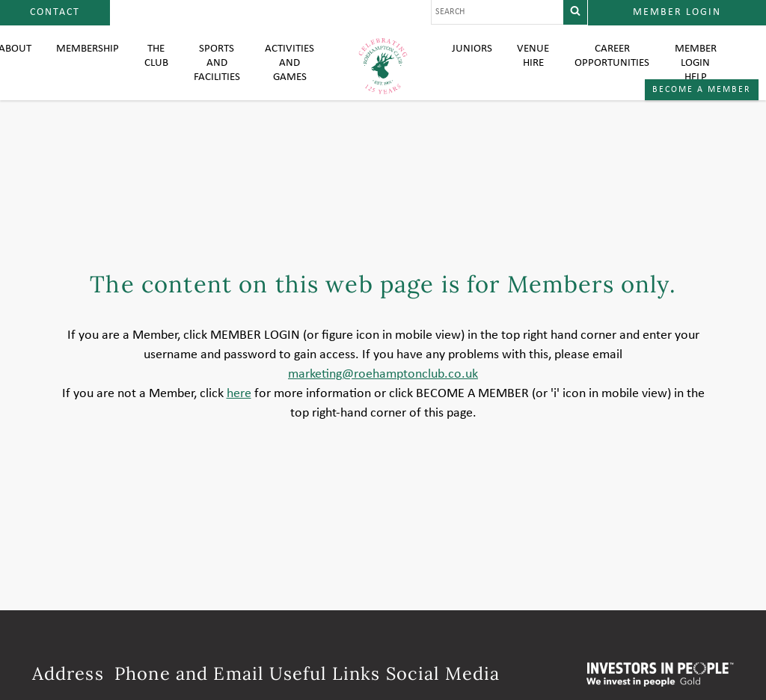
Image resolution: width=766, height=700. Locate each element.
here (239, 424)
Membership (81, 60)
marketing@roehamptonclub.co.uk (383, 404)
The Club (152, 67)
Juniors (472, 60)
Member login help (701, 75)
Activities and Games (289, 75)
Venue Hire (534, 67)
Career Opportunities (614, 67)
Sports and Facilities (214, 75)
